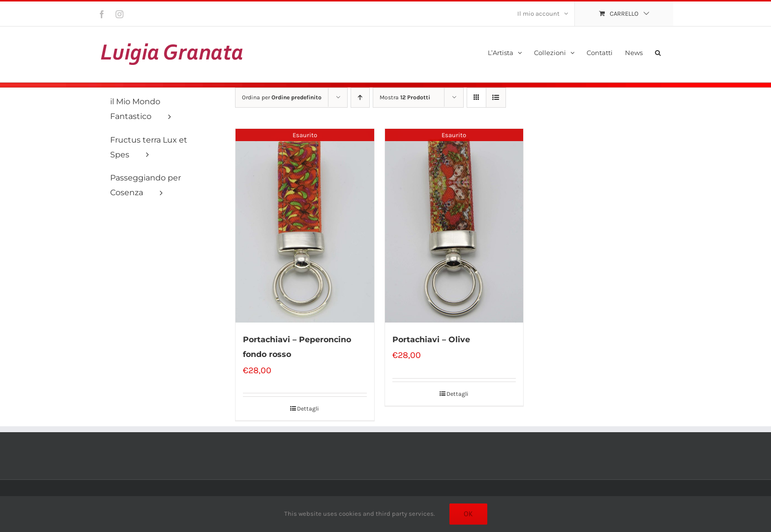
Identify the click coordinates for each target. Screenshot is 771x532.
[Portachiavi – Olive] (454, 226)
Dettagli (308, 409)
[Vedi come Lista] (496, 98)
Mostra (405, 97)
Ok (468, 514)
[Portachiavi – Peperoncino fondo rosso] (305, 226)
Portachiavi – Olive (431, 340)
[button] (658, 52)
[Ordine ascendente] (360, 98)
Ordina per (282, 97)
